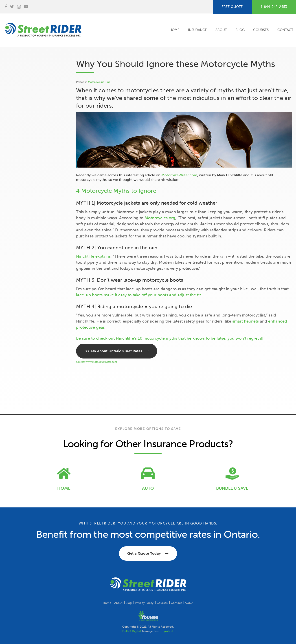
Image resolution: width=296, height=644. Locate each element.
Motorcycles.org (160, 218)
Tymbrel (168, 631)
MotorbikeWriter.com (179, 175)
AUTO (148, 488)
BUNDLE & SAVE (232, 488)
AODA (189, 603)
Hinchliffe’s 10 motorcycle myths (146, 338)
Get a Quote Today (144, 553)
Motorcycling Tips (99, 82)
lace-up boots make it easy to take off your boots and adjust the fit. (139, 295)
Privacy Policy (144, 603)
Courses (261, 30)
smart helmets (246, 321)
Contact (285, 30)
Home (174, 30)
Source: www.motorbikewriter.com (96, 362)
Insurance (197, 30)
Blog (240, 30)
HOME (64, 488)
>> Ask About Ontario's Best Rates (114, 351)
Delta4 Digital (132, 631)
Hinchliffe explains (93, 256)
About (221, 30)
